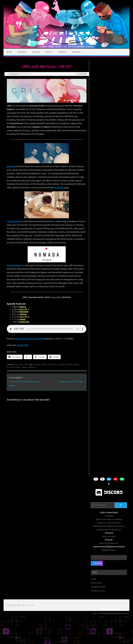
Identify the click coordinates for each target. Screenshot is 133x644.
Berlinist (11, 166)
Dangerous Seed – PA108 (72, 382)
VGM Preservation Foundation (109, 519)
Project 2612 (103, 523)
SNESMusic (98, 526)
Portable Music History (115, 526)
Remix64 (117, 530)
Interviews (52, 364)
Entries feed (96, 583)
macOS (61, 364)
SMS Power (115, 523)
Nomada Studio (14, 265)
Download (40, 339)
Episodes (22, 52)
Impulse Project (109, 550)
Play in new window (24, 339)
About (49, 52)
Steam (24, 367)
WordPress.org (98, 591)
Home (9, 52)
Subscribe (97, 563)
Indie (26, 364)
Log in (93, 579)
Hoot (99, 530)
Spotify (20, 345)
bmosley (14, 74)
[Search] (121, 505)
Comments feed (98, 587)
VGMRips (109, 516)
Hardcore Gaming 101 (109, 543)
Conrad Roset (13, 221)
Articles (36, 52)
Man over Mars (109, 536)
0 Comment (81, 74)
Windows (32, 367)
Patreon (76, 52)
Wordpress (124, 613)
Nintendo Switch (72, 364)
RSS (27, 345)
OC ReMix (107, 530)
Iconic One (96, 613)
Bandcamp (59, 188)
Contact (62, 52)
